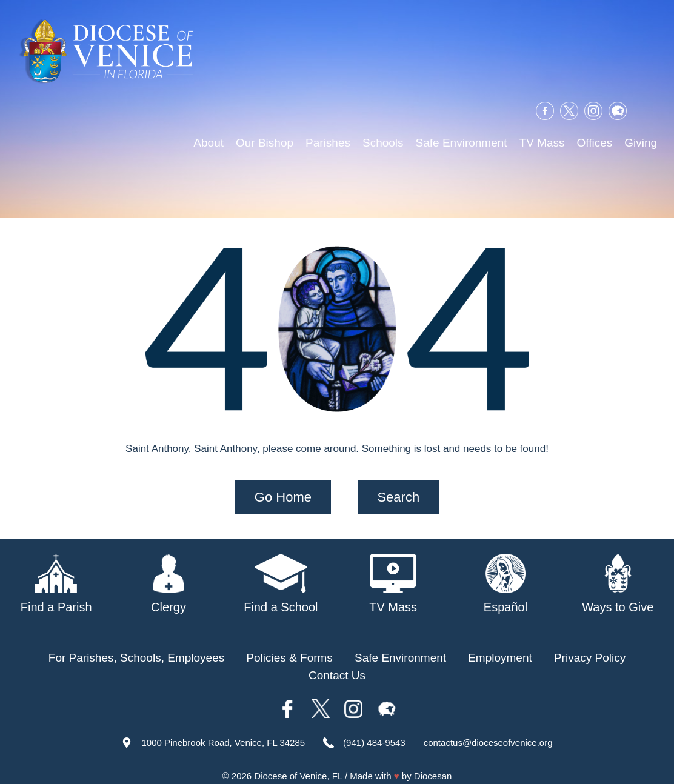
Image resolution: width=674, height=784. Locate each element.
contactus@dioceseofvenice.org (488, 731)
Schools (383, 145)
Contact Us (337, 664)
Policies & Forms (289, 646)
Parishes (328, 145)
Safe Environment (462, 145)
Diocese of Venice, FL (298, 764)
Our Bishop (265, 145)
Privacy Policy (590, 646)
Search (398, 486)
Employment (500, 646)
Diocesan (433, 764)
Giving (641, 145)
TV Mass (542, 145)
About (209, 145)
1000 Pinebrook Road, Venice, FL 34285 (223, 731)
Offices (595, 145)
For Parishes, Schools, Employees (136, 646)
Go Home (283, 486)
